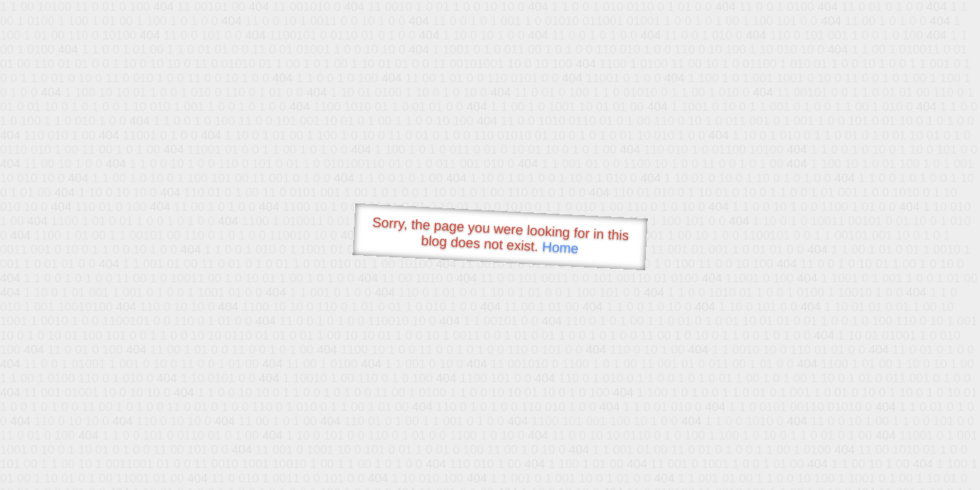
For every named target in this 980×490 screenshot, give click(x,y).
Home (560, 247)
